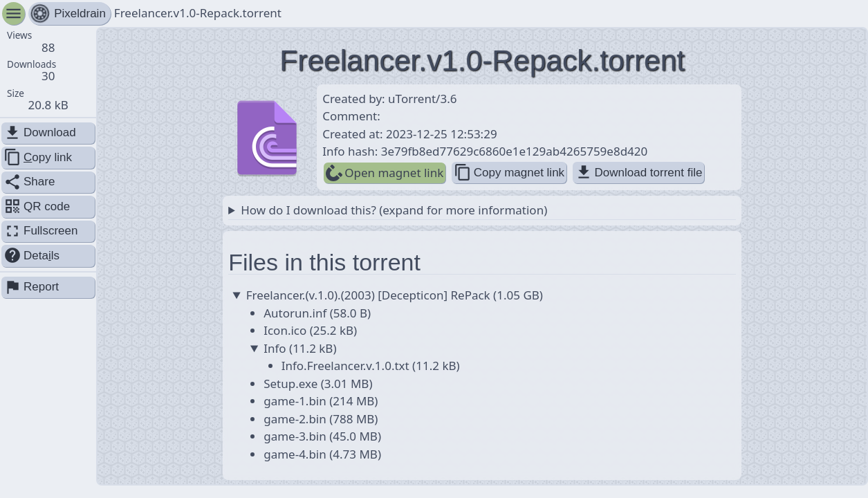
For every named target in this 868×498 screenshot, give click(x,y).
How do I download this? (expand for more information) (394, 210)
